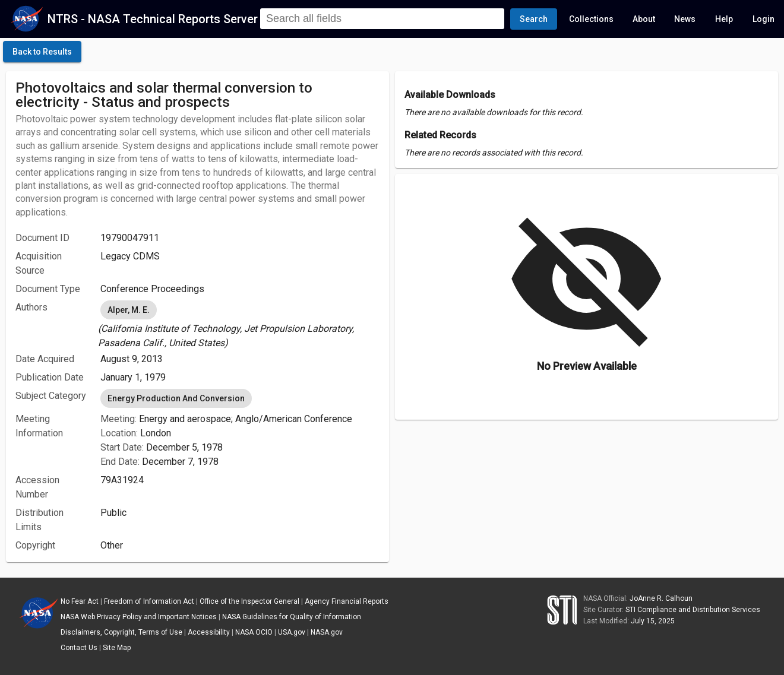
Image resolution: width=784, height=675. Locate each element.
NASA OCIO (254, 632)
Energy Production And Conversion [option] (176, 398)
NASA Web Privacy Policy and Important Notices (139, 617)
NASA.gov (327, 632)
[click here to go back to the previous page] (42, 52)
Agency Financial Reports (347, 601)
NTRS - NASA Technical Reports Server (153, 19)
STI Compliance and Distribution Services (693, 610)
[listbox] (240, 324)
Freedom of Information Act (149, 601)
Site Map (117, 648)
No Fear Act (80, 601)
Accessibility (209, 632)
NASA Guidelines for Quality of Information (292, 617)
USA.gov (292, 632)
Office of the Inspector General (249, 601)
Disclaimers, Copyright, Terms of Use (121, 632)
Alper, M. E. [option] (129, 310)
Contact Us (79, 648)
